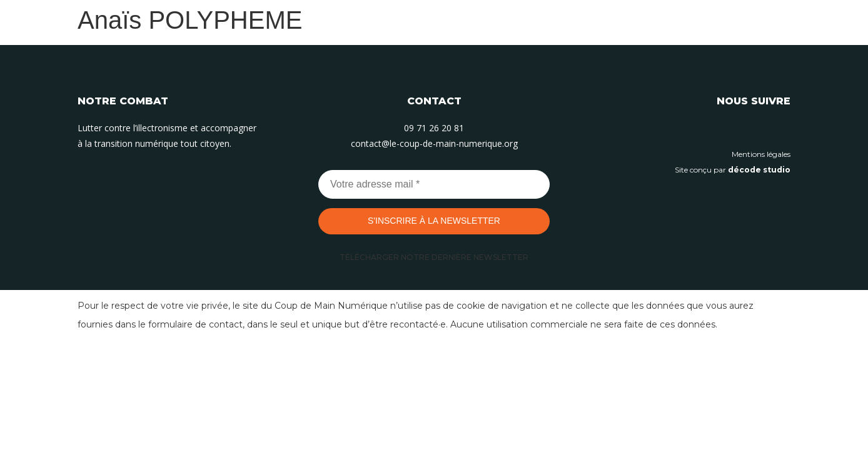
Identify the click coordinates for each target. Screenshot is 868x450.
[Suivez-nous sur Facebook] (781, 129)
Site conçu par (733, 170)
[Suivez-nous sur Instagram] (753, 129)
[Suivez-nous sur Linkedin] (725, 129)
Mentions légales (761, 154)
